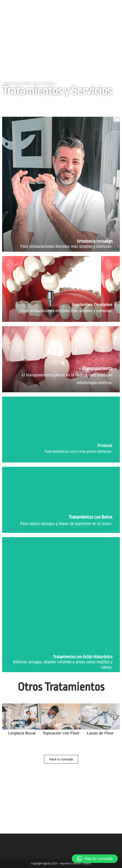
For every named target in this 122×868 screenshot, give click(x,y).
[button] (7, 724)
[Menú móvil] (108, 8)
